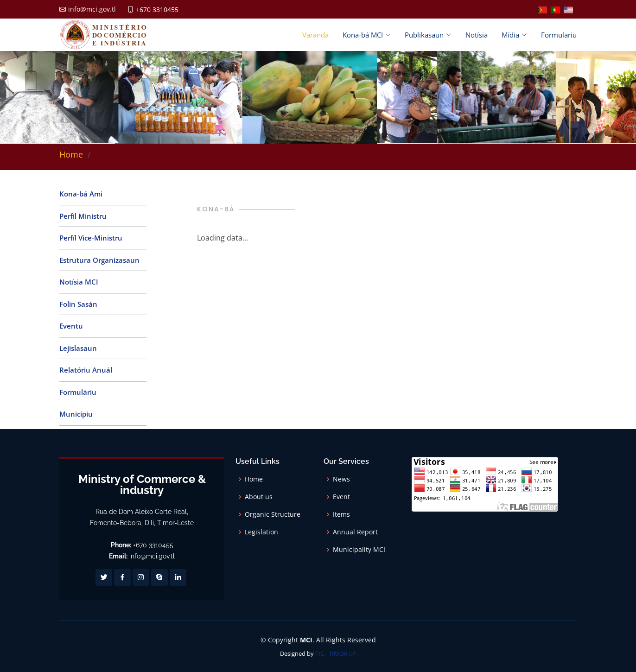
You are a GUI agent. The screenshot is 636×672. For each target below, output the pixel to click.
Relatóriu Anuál (86, 370)
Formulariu (559, 35)
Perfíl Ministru (83, 216)
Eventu (71, 326)
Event (341, 497)
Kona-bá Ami (81, 194)
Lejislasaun (78, 348)
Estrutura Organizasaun (99, 260)
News (341, 479)
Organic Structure (273, 514)
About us (259, 497)
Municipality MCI (359, 550)
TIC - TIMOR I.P (336, 653)
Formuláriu (78, 392)
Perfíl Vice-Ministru (91, 238)
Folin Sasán (78, 304)
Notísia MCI (79, 282)
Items (341, 514)
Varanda (315, 35)
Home (71, 154)
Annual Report (355, 532)
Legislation (261, 532)
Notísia (477, 35)
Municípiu (76, 414)
